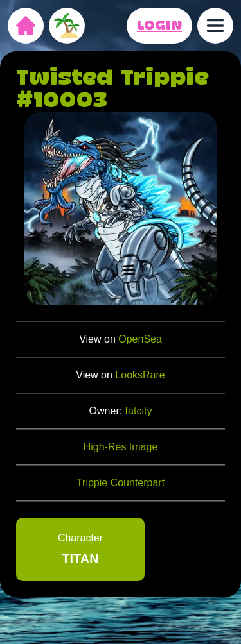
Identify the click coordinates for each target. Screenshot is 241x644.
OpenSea (140, 339)
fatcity (139, 411)
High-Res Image (121, 447)
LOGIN (159, 26)
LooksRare (140, 375)
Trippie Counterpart (121, 483)
